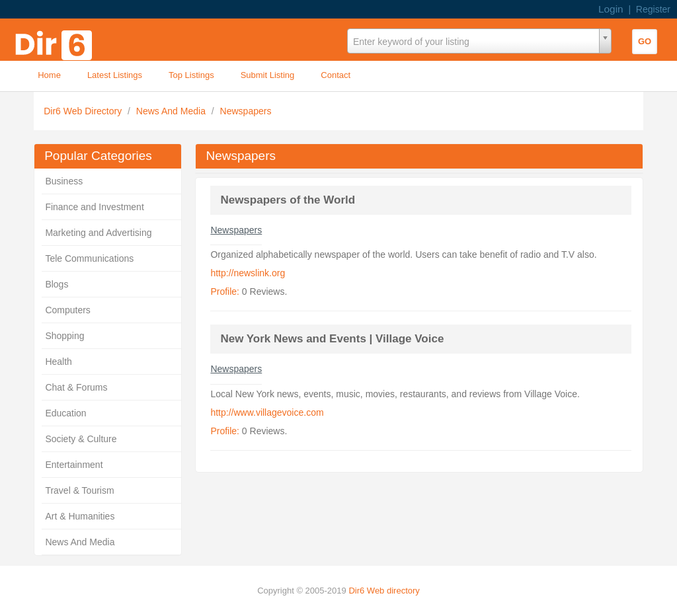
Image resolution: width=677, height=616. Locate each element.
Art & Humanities (80, 516)
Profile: (225, 291)
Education (65, 413)
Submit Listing (268, 75)
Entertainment (74, 465)
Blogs (57, 284)
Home (49, 75)
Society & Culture (81, 439)
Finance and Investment (94, 207)
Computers (67, 310)
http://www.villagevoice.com (267, 412)
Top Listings (191, 75)
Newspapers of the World (288, 200)
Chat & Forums (76, 387)
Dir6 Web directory (384, 591)
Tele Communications (89, 258)
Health (58, 362)
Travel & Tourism (79, 490)
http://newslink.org (248, 273)
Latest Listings (115, 75)
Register (653, 9)
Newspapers (246, 111)
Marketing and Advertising (98, 233)
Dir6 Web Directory (84, 111)
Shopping (64, 336)
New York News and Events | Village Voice (332, 339)
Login (611, 9)
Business (64, 181)
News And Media (172, 111)
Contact (336, 75)
